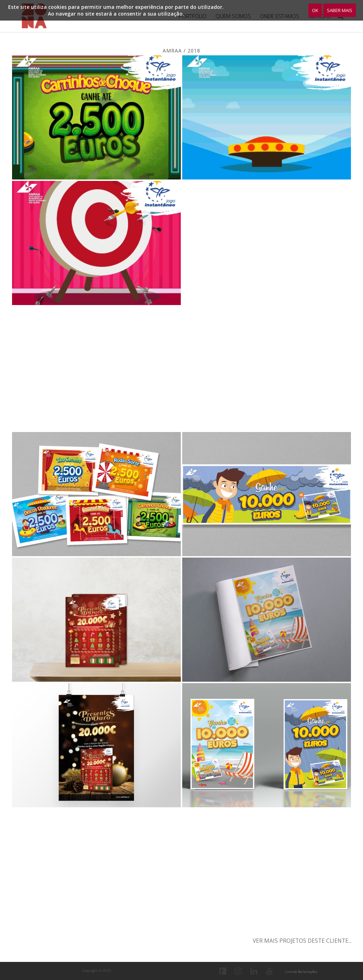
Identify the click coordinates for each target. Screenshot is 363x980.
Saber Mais (340, 10)
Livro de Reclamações (301, 972)
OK (315, 10)
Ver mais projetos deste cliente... (302, 941)
